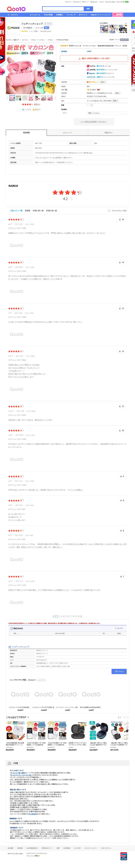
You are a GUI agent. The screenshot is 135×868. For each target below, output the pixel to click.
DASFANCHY (64, 46)
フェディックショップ (32, 24)
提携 (58, 848)
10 (78, 616)
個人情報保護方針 (32, 848)
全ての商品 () (28, 28)
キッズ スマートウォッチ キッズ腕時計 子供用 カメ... (67, 707)
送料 (65, 90)
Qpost (95, 2)
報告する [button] (38, 110)
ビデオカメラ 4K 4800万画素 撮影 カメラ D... (20, 707)
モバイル (25, 40)
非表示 (121, 628)
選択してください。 (108, 113)
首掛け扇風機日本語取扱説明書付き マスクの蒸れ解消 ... (91, 707)
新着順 (28, 211)
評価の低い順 (52, 211)
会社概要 (10, 848)
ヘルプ (101, 2)
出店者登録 (67, 848)
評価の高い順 (38, 211)
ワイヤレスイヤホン (62, 40)
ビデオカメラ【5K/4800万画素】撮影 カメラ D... (44, 707)
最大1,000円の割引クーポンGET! (94, 59)
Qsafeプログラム (106, 848)
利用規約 (20, 848)
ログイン (68, 2)
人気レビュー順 (16, 211)
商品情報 (26, 133)
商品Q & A (109, 133)
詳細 (102, 82)
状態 (15, 633)
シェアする (28, 110)
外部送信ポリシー (47, 848)
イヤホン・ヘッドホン (38, 40)
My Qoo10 (77, 2)
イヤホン (50, 40)
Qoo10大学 (121, 2)
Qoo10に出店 (110, 2)
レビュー (67, 133)
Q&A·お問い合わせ (46, 31)
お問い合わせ (119, 671)
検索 (88, 9)
